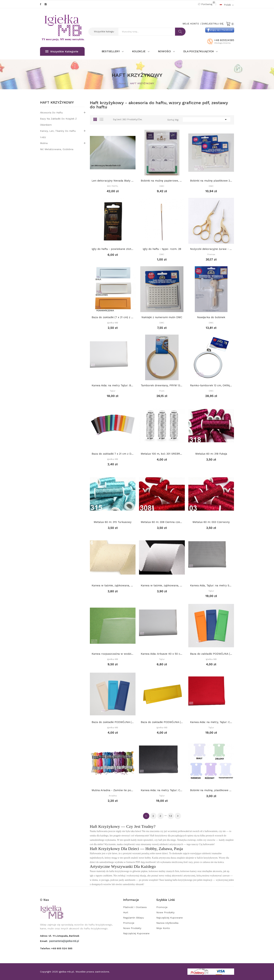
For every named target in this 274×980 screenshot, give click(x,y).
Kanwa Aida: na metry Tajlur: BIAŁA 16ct (113, 385)
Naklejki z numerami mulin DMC (162, 317)
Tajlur (113, 391)
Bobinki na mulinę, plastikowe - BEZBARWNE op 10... (211, 790)
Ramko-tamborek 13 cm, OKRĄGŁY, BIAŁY (211, 385)
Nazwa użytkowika (167, 923)
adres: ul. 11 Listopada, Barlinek (60, 936)
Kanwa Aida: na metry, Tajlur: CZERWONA (211, 722)
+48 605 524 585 (62, 948)
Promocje (129, 923)
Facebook (41, 4)
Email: (44, 941)
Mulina (44, 143)
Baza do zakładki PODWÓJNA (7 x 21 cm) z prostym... (113, 722)
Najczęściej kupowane (136, 933)
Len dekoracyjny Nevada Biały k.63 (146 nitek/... (113, 181)
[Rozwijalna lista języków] (227, 5)
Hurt (126, 912)
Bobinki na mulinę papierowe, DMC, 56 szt (162, 181)
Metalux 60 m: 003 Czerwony (211, 522)
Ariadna (113, 796)
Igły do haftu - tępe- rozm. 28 (162, 249)
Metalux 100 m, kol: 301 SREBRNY (162, 454)
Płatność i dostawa (135, 907)
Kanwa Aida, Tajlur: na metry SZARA (211, 585)
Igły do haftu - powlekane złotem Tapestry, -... (113, 249)
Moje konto (163, 928)
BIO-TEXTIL (113, 186)
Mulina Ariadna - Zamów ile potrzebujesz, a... (113, 790)
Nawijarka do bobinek (211, 317)
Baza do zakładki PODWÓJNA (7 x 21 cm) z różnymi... (162, 722)
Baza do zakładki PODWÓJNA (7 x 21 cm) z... (211, 654)
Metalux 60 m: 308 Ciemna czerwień (162, 522)
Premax (211, 254)
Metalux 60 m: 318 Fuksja (211, 454)
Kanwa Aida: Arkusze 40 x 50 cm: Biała (162, 654)
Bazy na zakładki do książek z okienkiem (58, 122)
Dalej (178, 816)
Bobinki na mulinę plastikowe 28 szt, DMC (211, 181)
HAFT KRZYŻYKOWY (57, 103)
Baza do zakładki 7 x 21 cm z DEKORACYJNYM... (113, 454)
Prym (162, 391)
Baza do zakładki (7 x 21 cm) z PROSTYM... (113, 317)
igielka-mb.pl (66, 972)
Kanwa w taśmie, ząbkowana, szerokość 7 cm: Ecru (113, 585)
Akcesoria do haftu (51, 113)
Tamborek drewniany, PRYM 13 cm (162, 385)
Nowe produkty (132, 928)
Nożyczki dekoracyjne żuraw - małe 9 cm (211, 249)
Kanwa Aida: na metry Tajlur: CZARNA (162, 790)
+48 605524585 (224, 40)
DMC (162, 186)
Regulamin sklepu (134, 918)
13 (171, 816)
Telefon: (56, 948)
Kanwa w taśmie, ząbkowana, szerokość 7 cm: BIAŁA (162, 585)
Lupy (43, 137)
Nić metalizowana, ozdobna (57, 149)
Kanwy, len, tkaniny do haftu (58, 131)
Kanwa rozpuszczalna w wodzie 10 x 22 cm (113, 654)
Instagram (46, 4)
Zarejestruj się (213, 24)
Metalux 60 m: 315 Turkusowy (113, 522)
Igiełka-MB (113, 323)
